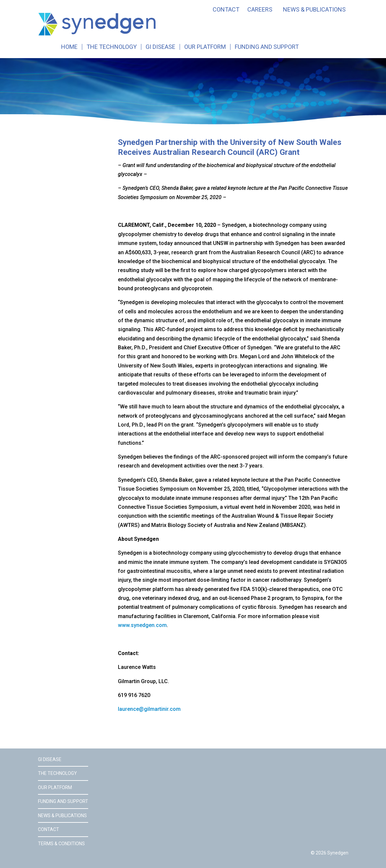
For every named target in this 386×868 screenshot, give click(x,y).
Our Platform (205, 47)
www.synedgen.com (142, 625)
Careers (260, 10)
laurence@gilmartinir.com (149, 709)
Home (69, 47)
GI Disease (160, 47)
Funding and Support (267, 47)
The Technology (112, 47)
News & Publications (314, 10)
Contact (226, 10)
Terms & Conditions (61, 844)
